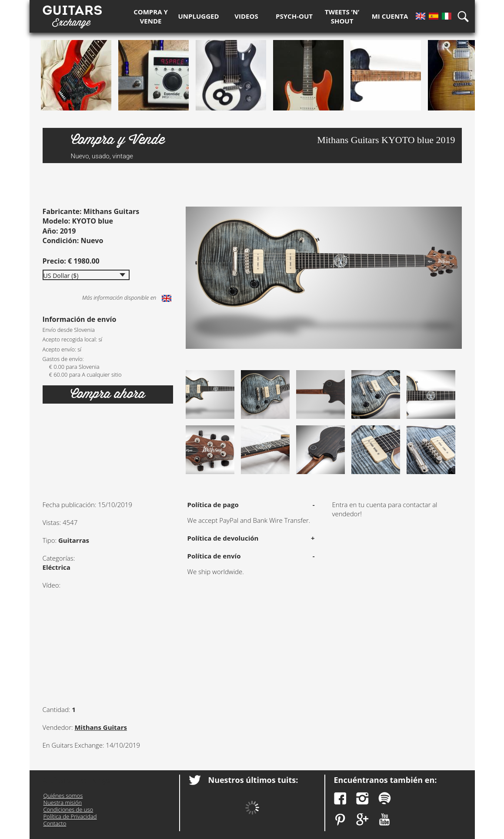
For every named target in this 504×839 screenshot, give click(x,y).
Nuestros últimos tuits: (253, 780)
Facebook (340, 798)
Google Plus (362, 820)
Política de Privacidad (70, 816)
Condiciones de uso (68, 809)
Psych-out (294, 16)
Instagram (362, 798)
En (421, 16)
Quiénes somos (63, 796)
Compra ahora (108, 394)
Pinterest (340, 820)
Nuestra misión (63, 802)
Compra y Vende (151, 16)
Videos (246, 16)
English (167, 298)
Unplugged (199, 16)
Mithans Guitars (101, 727)
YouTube (385, 820)
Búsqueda (466, 16)
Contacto (55, 823)
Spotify (385, 798)
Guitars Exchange (72, 14)
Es (434, 16)
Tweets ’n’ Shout (342, 16)
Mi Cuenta (390, 16)
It (447, 16)
